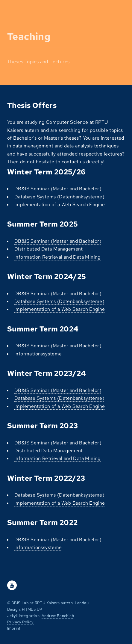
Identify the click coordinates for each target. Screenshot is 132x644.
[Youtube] (12, 585)
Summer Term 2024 (43, 329)
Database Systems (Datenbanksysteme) (59, 197)
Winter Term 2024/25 (47, 276)
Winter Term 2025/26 (47, 172)
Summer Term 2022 (42, 522)
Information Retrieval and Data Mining (57, 257)
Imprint (14, 628)
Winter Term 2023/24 (47, 373)
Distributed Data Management (49, 249)
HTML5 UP (32, 609)
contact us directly (83, 162)
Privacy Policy (20, 622)
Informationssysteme (38, 354)
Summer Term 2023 (43, 426)
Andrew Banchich (58, 616)
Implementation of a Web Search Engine (60, 205)
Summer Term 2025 (43, 224)
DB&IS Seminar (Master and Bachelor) (58, 189)
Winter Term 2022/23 (46, 478)
